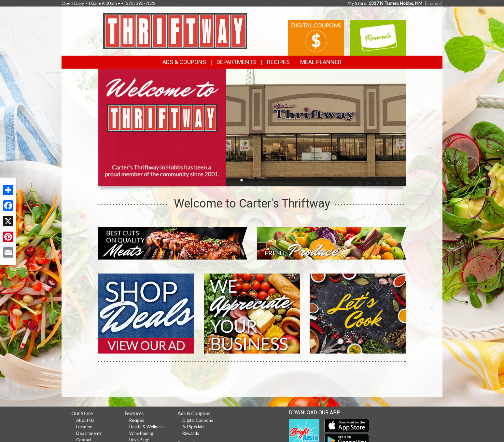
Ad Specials (193, 427)
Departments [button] (237, 62)
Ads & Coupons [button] (184, 62)
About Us (85, 420)
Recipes (278, 62)
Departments (89, 433)
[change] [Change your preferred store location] (434, 3)
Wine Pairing (141, 433)
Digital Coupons (198, 420)
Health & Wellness (146, 427)
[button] (242, 180)
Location (84, 427)
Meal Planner (321, 62)
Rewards (191, 433)
